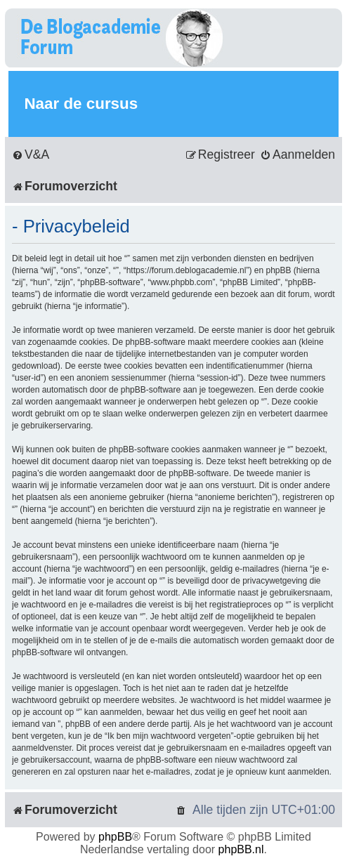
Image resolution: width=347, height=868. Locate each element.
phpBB (115, 837)
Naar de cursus (81, 104)
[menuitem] (31, 155)
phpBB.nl (241, 849)
